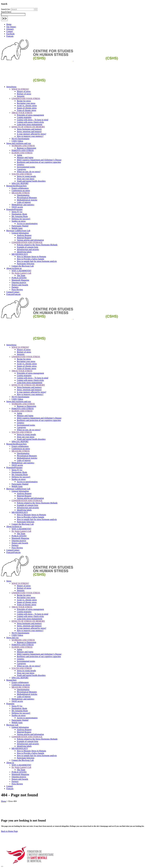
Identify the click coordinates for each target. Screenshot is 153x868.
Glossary (10, 29)
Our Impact (11, 27)
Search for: (6, 9)
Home (9, 24)
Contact (10, 31)
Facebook (10, 34)
